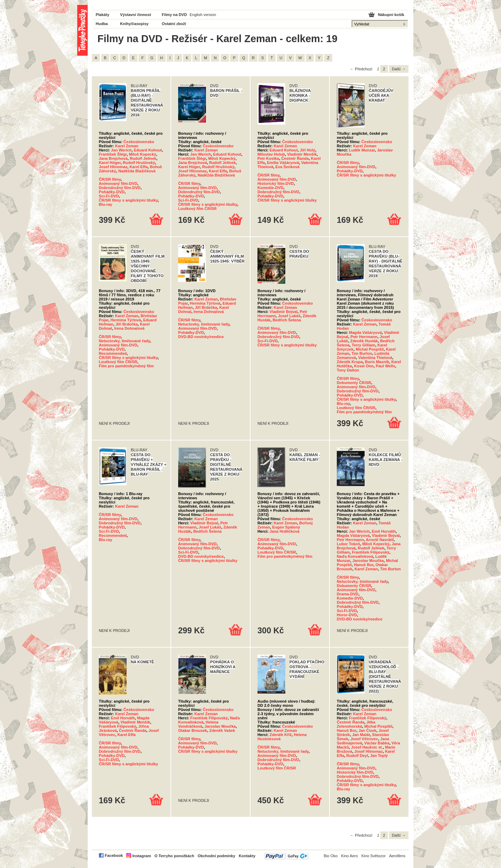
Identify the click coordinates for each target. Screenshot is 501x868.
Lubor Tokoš (348, 544)
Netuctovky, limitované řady (124, 341)
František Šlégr (113, 154)
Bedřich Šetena (287, 320)
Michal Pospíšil (370, 349)
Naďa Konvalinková (355, 556)
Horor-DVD (347, 615)
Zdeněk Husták (364, 341)
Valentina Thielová (375, 358)
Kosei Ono (364, 366)
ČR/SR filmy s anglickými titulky (128, 200)
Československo (139, 142)
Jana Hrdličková (285, 531)
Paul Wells (385, 366)
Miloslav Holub (271, 154)
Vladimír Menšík (302, 154)
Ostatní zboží (174, 24)
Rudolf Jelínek (143, 158)
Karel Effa (138, 167)
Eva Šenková (288, 167)
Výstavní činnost (136, 15)
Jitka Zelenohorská (356, 724)
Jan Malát (361, 735)
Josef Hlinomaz (113, 167)
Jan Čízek (367, 730)
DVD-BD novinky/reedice (201, 337)
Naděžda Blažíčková (137, 171)
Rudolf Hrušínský (139, 163)
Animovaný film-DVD (118, 183)
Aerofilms (397, 856)
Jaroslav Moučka (368, 561)
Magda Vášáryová (365, 333)
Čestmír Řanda (295, 158)
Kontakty (247, 856)
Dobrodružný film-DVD (120, 188)
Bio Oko (331, 856)
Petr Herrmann (364, 337)
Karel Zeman (127, 146)
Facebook (114, 855)
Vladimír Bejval (284, 312)
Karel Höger (110, 163)
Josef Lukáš (289, 316)
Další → (399, 69)
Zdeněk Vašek (222, 730)
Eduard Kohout (148, 150)
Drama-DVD (348, 594)
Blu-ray (106, 204)
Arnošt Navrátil (380, 540)
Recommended (113, 353)
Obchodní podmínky (216, 856)
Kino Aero (349, 856)
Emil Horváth (384, 531)
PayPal (286, 856)
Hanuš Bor (364, 565)
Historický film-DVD (276, 183)
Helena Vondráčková (198, 724)
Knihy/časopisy (134, 24)
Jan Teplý (379, 756)
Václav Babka (377, 743)
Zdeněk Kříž (281, 735)
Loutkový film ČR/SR (197, 209)
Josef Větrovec (364, 739)
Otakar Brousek (193, 730)
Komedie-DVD (271, 188)
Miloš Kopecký (142, 154)
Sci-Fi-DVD (109, 196)
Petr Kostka (268, 158)
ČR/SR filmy (110, 179)
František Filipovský (371, 552)
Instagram (141, 856)
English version (203, 15)
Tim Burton (362, 353)
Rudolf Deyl (357, 756)
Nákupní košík (391, 15)
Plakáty (102, 15)
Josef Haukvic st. (367, 747)
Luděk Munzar (362, 150)
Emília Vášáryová (283, 163)
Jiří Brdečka (127, 324)
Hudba (102, 24)
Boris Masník (377, 362)
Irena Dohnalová (129, 328)
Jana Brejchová (113, 158)
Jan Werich (121, 150)
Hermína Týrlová (126, 320)
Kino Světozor (374, 856)
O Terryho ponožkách (174, 856)
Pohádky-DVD (112, 192)
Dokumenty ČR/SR (354, 383)
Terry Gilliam (364, 345)
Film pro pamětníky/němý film (126, 366)
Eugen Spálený (286, 527)
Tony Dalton (348, 370)
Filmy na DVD (174, 15)
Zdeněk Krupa (350, 362)
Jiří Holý (308, 150)
